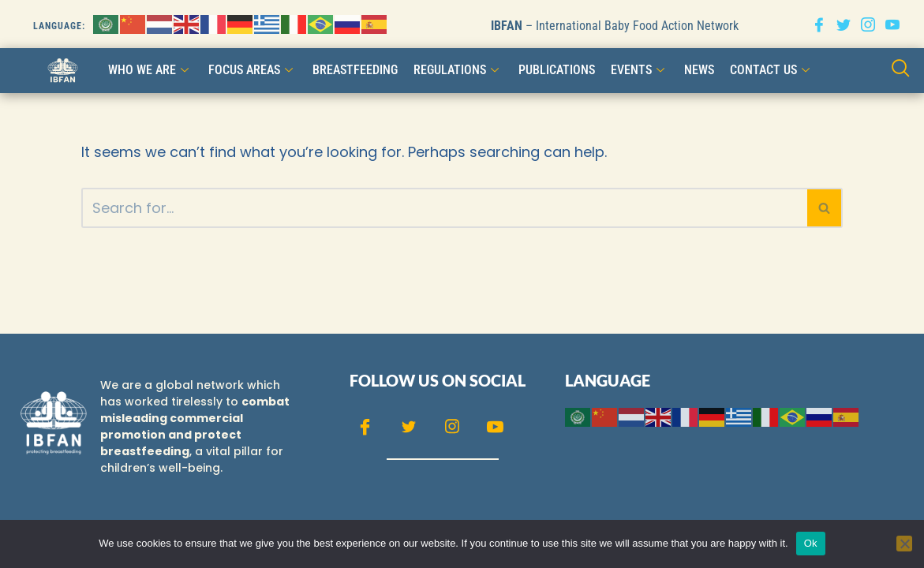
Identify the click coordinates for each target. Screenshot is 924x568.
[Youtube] (892, 24)
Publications (557, 70)
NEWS (699, 70)
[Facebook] (819, 24)
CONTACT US (772, 70)
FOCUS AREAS (253, 70)
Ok (811, 543)
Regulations (458, 70)
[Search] (444, 208)
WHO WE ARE (150, 70)
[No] (904, 544)
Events (640, 70)
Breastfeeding (355, 70)
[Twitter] (844, 24)
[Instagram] (868, 24)
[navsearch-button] (901, 70)
